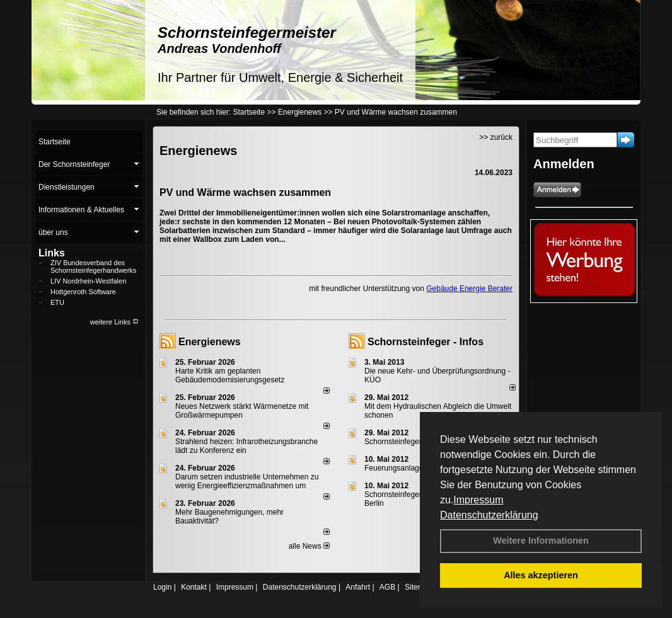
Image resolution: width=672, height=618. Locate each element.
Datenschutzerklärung (489, 515)
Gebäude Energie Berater (469, 289)
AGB (387, 587)
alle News (309, 546)
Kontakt (194, 587)
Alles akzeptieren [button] (541, 575)
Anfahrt (358, 587)
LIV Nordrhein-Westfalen (88, 281)
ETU (57, 302)
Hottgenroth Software (83, 292)
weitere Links (114, 322)
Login (162, 587)
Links (52, 253)
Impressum (478, 500)
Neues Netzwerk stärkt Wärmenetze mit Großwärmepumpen (242, 411)
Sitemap (419, 587)
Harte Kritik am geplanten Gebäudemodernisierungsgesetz (230, 375)
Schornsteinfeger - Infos (426, 342)
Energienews (210, 342)
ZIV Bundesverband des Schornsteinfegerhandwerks (93, 266)
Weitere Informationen (541, 541)
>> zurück (496, 137)
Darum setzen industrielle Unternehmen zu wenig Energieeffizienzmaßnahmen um (247, 481)
